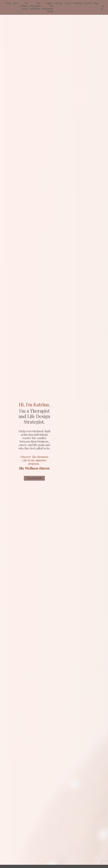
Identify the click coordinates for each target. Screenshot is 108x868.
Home (8, 3)
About (16, 3)
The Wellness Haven (24, 6)
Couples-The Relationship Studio (48, 7)
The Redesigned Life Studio (35, 6)
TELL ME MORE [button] (34, 478)
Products (88, 3)
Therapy (59, 3)
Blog (96, 3)
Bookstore (78, 3)
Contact (68, 3)
